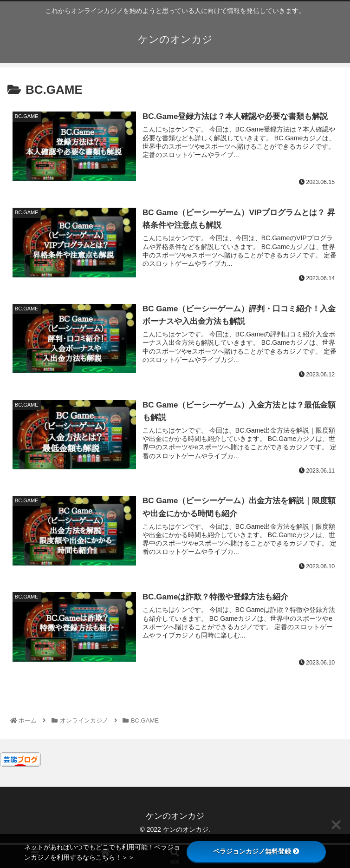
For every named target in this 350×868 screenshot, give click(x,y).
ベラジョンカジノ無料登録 (256, 851)
